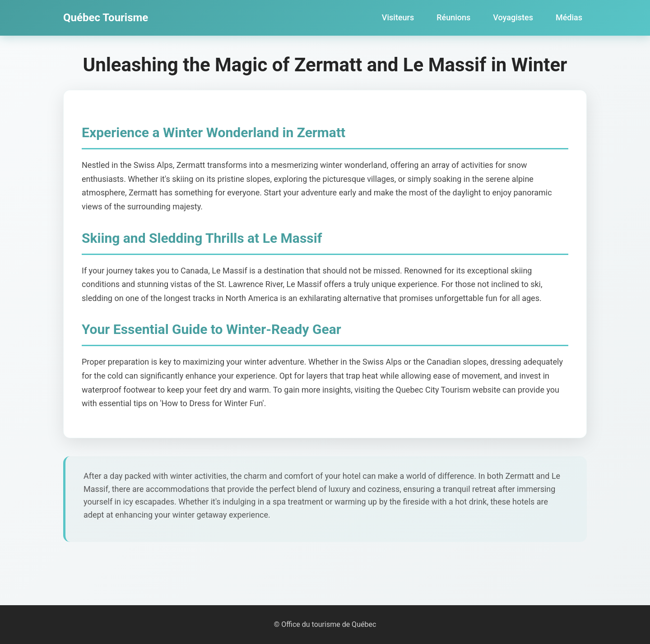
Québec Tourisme (106, 18)
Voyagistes (513, 17)
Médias (569, 17)
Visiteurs (398, 17)
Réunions (453, 17)
